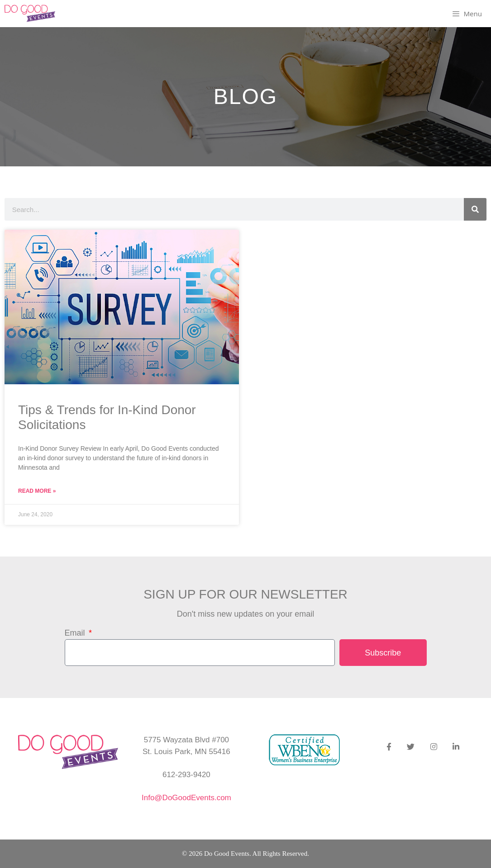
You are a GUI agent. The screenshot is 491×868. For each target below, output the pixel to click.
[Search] (475, 209)
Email (76, 633)
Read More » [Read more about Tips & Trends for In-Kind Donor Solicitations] (37, 491)
